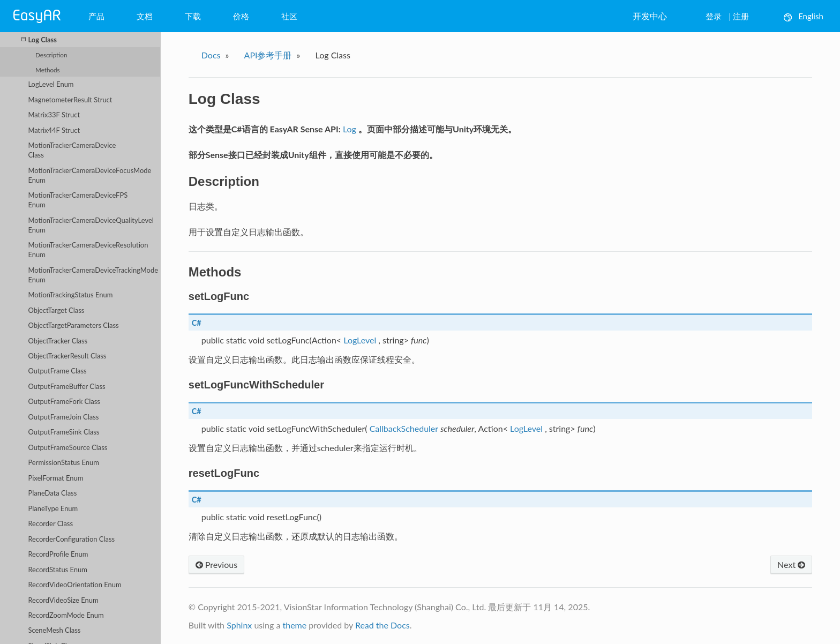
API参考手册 (268, 55)
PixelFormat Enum (55, 478)
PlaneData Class (52, 493)
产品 (96, 16)
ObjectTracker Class (58, 341)
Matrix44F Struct (54, 130)
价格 (241, 16)
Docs (211, 55)
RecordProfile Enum (58, 554)
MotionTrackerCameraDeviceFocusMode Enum (89, 175)
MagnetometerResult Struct (70, 100)
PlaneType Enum (53, 508)
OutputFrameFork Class (64, 401)
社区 (289, 16)
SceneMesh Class (54, 630)
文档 (145, 16)
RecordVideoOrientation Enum (74, 585)
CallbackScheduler (404, 428)
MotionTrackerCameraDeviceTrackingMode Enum (93, 275)
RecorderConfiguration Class (71, 539)
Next (791, 564)
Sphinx (239, 625)
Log (350, 129)
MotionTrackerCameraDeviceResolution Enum (88, 250)
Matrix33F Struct (54, 115)
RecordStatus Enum (58, 570)
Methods (48, 70)
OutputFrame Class (57, 371)
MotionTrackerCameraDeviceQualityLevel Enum (91, 225)
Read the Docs (382, 625)
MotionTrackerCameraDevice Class (72, 150)
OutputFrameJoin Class (63, 417)
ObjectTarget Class (56, 310)
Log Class (39, 39)
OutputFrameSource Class (67, 447)
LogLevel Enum (51, 84)
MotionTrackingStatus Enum (70, 295)
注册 (741, 16)
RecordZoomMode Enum (66, 615)
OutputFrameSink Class (63, 432)
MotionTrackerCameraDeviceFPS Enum (78, 200)
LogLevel (360, 340)
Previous (216, 564)
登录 (714, 16)
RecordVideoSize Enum (63, 600)
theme (294, 625)
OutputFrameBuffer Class (66, 386)
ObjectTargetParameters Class (73, 325)
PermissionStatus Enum (63, 462)
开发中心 (650, 16)
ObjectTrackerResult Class (67, 356)
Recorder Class (50, 523)
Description (51, 55)
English (804, 16)
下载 (193, 16)
